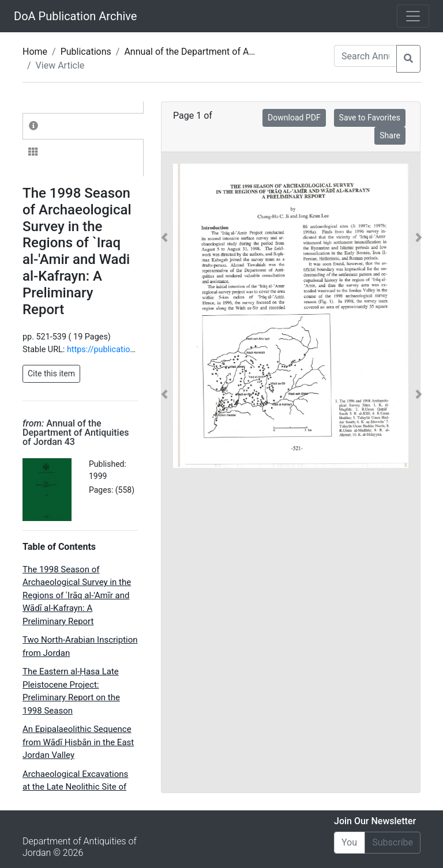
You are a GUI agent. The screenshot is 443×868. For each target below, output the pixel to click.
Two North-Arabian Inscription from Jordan (80, 646)
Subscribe (393, 842)
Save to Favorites (370, 118)
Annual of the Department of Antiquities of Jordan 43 (232, 52)
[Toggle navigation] (413, 16)
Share (390, 135)
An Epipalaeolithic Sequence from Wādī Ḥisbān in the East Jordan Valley (78, 742)
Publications (86, 52)
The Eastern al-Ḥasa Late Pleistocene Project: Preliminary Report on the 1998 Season (71, 691)
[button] (164, 316)
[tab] (83, 126)
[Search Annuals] (365, 56)
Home (35, 52)
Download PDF (294, 118)
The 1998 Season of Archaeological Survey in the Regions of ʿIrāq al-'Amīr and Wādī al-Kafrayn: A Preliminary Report (77, 595)
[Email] (350, 843)
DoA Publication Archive (75, 16)
